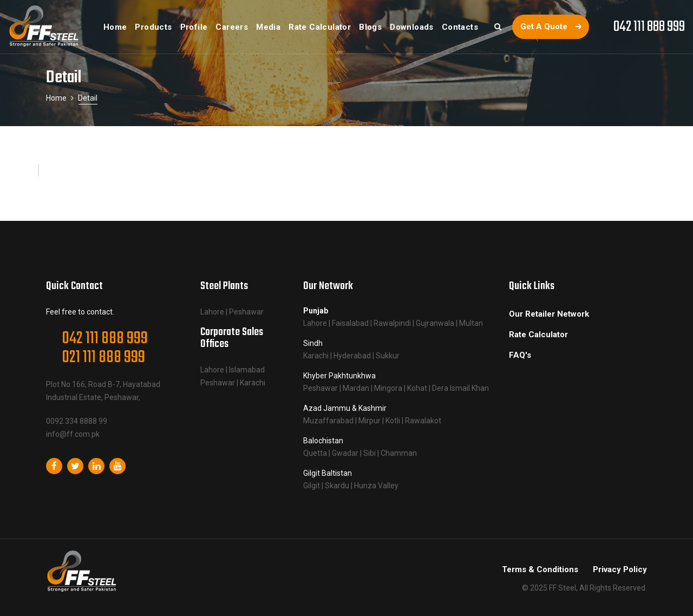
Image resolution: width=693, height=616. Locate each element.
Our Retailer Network (549, 314)
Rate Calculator (538, 335)
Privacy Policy (620, 569)
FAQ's (520, 355)
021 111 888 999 (103, 358)
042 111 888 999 (649, 27)
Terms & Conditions (540, 569)
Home (56, 98)
